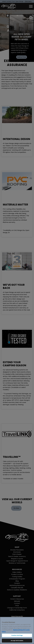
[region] (17, 630)
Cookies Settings (17, 635)
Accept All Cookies (17, 641)
